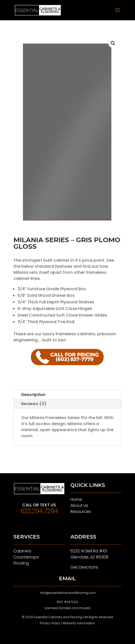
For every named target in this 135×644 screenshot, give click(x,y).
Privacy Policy (50, 623)
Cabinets (22, 551)
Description (33, 395)
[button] (113, 43)
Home (76, 499)
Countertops (26, 557)
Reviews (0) (34, 404)
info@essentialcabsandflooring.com (68, 593)
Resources (81, 512)
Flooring (21, 563)
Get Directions (84, 567)
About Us (79, 505)
